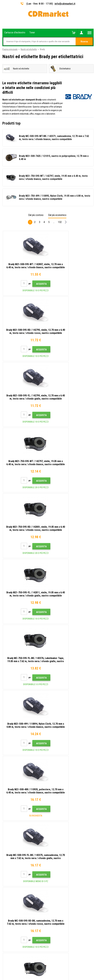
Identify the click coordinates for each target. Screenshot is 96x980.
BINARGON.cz (58, 965)
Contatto (7, 806)
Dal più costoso (36, 215)
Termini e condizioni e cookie (15, 834)
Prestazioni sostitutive (13, 852)
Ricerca (84, 42)
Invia (64, 745)
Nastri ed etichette (29, 49)
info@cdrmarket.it (65, 4)
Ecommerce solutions (42, 965)
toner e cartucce (65, 976)
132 (60, 222)
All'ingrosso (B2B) (11, 820)
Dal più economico (57, 215)
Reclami (6, 829)
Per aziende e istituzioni (13, 843)
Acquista (31, 284)
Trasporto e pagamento (13, 815)
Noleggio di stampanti (12, 848)
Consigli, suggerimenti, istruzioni (17, 811)
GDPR (5, 838)
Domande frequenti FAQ (13, 825)
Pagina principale (10, 49)
